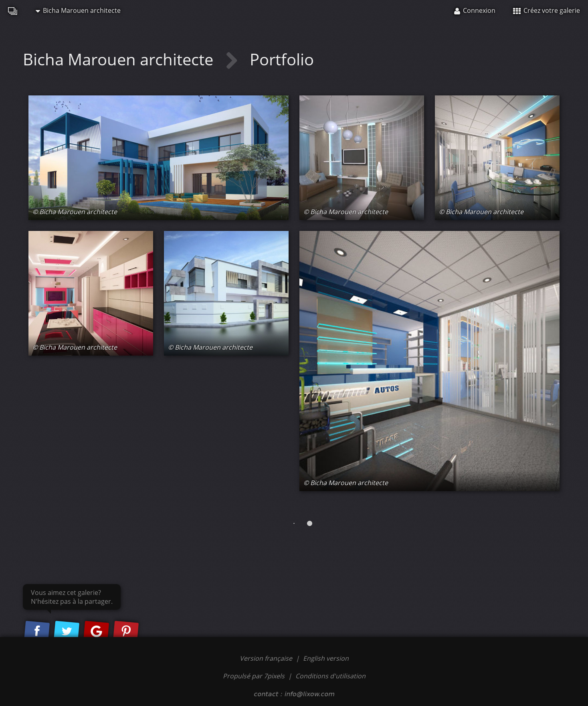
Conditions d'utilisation (330, 676)
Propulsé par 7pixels (254, 676)
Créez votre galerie (547, 10)
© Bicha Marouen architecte (75, 212)
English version (326, 658)
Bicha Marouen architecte (78, 10)
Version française (267, 658)
